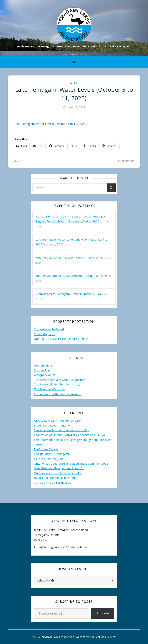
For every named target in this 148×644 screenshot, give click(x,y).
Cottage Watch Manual (49, 329)
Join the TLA (42, 370)
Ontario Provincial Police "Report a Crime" (62, 339)
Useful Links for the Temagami (55, 394)
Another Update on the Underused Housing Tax (67, 276)
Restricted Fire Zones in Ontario (55, 478)
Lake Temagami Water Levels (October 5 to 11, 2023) (50, 124)
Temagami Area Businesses (52, 482)
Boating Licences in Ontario (52, 425)
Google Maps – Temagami (51, 454)
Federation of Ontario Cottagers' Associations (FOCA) (69, 435)
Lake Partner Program (49, 459)
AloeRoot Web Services (103, 637)
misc (74, 83)
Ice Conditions (43, 365)
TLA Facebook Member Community (57, 384)
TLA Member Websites (49, 389)
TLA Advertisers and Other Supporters (60, 380)
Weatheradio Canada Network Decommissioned (67, 257)
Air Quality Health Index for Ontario (57, 420)
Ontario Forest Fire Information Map (58, 473)
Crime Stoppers (44, 334)
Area (78, 394)
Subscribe (102, 613)
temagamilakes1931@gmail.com (66, 547)
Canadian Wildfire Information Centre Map (62, 430)
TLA (20, 161)
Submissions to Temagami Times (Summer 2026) (68, 294)
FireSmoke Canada (46, 449)
